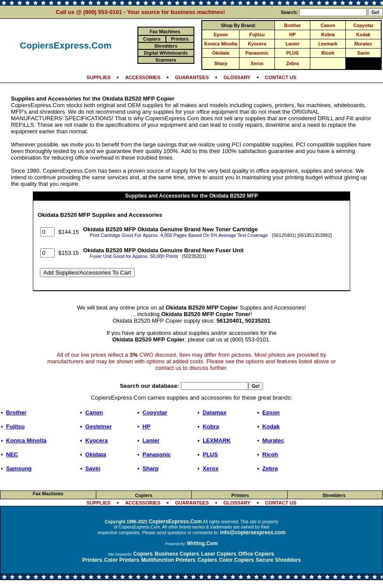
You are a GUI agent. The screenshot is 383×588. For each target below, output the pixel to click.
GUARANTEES (192, 77)
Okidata (221, 53)
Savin (363, 53)
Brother (292, 25)
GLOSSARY (237, 77)
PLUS (292, 53)
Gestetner (99, 426)
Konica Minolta (221, 44)
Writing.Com (202, 543)
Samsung (19, 468)
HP (293, 35)
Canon (328, 25)
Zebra (293, 63)
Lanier (292, 44)
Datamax (214, 412)
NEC (12, 454)
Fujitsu (257, 35)
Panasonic (257, 53)
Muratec (364, 44)
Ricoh (328, 53)
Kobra (328, 35)
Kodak (364, 35)
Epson (221, 35)
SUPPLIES (99, 77)
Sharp (221, 63)
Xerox (257, 63)
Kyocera (257, 44)
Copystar (363, 25)
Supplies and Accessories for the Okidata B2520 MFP (192, 196)
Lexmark (328, 44)
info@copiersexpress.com (253, 532)
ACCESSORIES (143, 77)
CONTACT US (281, 77)
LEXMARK (217, 440)
